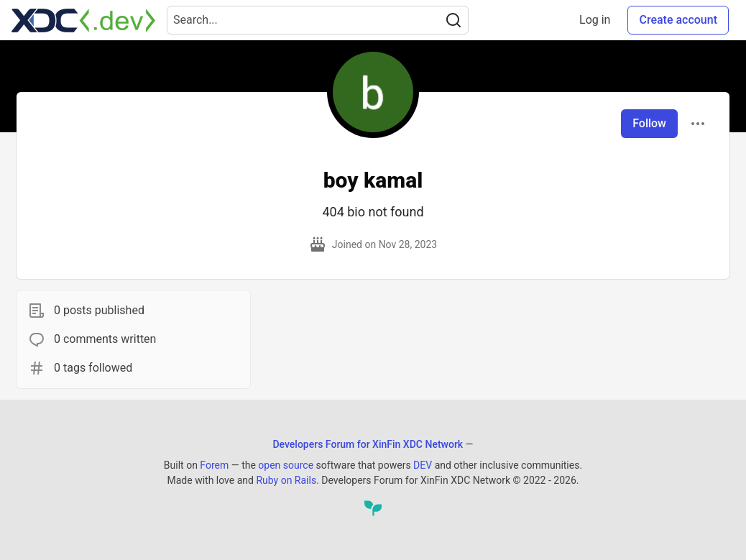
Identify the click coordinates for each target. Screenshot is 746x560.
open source (286, 465)
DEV (423, 465)
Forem (214, 465)
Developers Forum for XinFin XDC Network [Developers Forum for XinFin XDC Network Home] (368, 444)
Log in (595, 20)
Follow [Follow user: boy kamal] (649, 123)
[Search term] (318, 20)
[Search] (453, 20)
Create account (678, 20)
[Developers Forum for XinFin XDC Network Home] (83, 20)
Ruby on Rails (286, 480)
